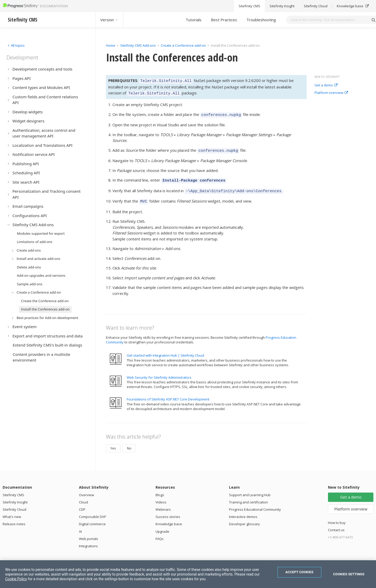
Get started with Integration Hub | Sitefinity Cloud (165, 350)
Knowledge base (169, 518)
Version (109, 20)
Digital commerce (92, 518)
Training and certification (249, 497)
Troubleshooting (261, 20)
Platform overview (331, 93)
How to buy (337, 517)
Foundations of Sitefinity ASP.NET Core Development (168, 394)
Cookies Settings (349, 574)
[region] (188, 574)
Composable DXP (93, 511)
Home (111, 45)
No (129, 443)
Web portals (89, 533)
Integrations (88, 541)
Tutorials (194, 20)
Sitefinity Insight (15, 497)
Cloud (83, 497)
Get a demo (326, 85)
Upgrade (162, 526)
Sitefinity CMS (13, 489)
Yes (113, 443)
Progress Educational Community (255, 504)
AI (80, 526)
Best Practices (224, 20)
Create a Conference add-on (183, 45)
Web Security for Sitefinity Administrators (159, 372)
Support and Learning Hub (250, 489)
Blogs (160, 489)
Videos (161, 497)
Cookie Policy (16, 579)
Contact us (336, 524)
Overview (86, 489)
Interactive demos (243, 511)
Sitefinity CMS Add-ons (138, 45)
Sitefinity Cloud (14, 504)
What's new (12, 511)
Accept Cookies (299, 572)
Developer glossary (244, 518)
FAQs (160, 533)
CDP (82, 504)
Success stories (168, 511)
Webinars (163, 504)
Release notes (14, 518)
